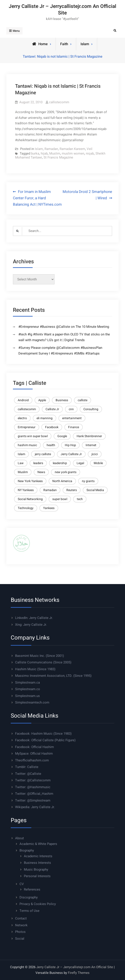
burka (35, 153)
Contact (21, 918)
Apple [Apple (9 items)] (42, 400)
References (32, 889)
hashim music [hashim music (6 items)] (27, 445)
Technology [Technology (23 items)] (26, 508)
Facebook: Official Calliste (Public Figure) (45, 740)
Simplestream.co (28, 689)
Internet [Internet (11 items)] (91, 445)
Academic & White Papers (38, 844)
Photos (20, 932)
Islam (85, 44)
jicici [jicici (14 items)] (95, 454)
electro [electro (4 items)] (22, 418)
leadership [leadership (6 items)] (60, 463)
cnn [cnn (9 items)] (71, 409)
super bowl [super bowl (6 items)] (60, 499)
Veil (90, 149)
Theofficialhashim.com (32, 760)
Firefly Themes (79, 973)
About (19, 838)
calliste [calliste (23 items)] (83, 400)
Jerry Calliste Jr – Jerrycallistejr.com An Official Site (62, 10)
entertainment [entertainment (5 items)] (72, 418)
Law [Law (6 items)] (21, 463)
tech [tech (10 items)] (80, 499)
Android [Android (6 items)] (23, 400)
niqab (90, 153)
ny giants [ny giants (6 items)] (88, 481)
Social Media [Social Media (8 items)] (95, 490)
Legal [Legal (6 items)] (80, 463)
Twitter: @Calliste (28, 774)
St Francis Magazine (58, 157)
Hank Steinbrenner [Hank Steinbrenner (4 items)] (89, 436)
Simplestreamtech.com (32, 702)
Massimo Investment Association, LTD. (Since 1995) (53, 676)
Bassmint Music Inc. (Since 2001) (40, 656)
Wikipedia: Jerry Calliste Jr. (35, 807)
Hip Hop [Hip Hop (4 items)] (70, 445)
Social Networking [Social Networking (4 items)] (30, 499)
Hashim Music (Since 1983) (35, 669)
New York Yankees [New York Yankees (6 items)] (30, 481)
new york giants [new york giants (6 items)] (66, 472)
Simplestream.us (27, 696)
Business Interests (37, 863)
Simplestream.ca (27, 682)
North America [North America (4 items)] (62, 481)
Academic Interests (38, 856)
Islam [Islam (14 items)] (21, 454)
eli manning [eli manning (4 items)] (45, 418)
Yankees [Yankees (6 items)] (49, 508)
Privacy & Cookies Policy (38, 904)
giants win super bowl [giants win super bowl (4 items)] (33, 436)
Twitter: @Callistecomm (33, 780)
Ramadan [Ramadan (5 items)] (50, 490)
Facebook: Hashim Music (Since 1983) (43, 734)
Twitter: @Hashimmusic (33, 787)
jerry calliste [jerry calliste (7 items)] (43, 454)
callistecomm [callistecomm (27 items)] (27, 409)
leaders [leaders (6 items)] (38, 463)
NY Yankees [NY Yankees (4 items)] (26, 490)
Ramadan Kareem (72, 149)
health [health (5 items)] (51, 445)
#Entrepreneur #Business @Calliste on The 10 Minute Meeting (64, 327)
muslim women (73, 153)
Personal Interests (37, 876)
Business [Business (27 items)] (62, 400)
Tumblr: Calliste (27, 767)
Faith (64, 44)
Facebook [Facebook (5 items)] (52, 427)
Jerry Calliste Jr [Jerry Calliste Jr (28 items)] (71, 454)
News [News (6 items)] (41, 472)
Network (21, 925)
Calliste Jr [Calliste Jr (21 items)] (52, 409)
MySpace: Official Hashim (34, 754)
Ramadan (51, 149)
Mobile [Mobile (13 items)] (98, 463)
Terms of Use (29, 911)
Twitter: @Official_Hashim (34, 794)
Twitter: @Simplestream (33, 800)
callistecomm (59, 102)
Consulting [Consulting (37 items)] (91, 409)
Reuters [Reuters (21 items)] (72, 490)
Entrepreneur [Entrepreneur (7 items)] (27, 427)
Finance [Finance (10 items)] (74, 427)
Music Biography (36, 870)
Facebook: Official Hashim (34, 747)
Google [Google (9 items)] (62, 436)
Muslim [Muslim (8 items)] (23, 472)
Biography (27, 850)
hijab (44, 153)
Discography (29, 897)
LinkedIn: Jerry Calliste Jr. (34, 618)
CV (22, 884)
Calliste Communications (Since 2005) (43, 662)
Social (20, 939)
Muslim (55, 153)
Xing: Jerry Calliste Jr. (31, 625)
